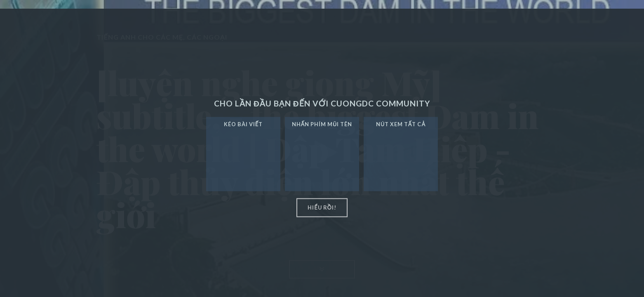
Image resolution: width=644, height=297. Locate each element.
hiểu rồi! (322, 207)
